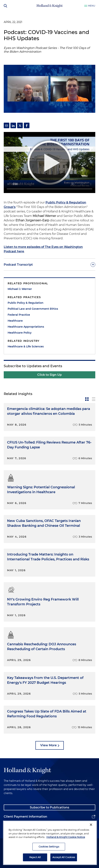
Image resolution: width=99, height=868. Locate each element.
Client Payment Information (25, 817)
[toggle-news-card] (87, 399)
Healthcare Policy (20, 333)
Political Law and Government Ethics (33, 309)
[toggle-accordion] (49, 265)
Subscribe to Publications (49, 807)
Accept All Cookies (64, 857)
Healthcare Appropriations (26, 327)
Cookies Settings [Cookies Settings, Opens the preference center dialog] (49, 847)
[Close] (91, 825)
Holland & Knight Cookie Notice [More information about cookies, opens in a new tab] (66, 837)
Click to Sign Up (49, 375)
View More (48, 745)
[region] (50, 843)
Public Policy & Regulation (26, 303)
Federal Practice (19, 315)
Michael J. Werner (20, 289)
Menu (92, 6)
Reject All (35, 857)
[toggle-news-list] (94, 399)
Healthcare (15, 321)
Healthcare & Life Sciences (26, 346)
